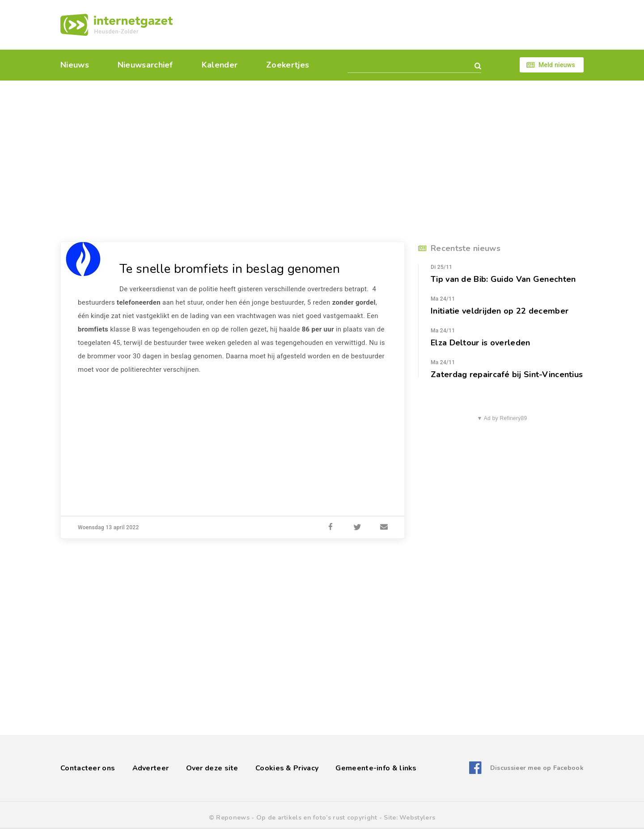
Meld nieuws (557, 65)
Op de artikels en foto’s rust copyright (317, 818)
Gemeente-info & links (376, 768)
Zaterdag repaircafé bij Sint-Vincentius (507, 374)
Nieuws (75, 65)
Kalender (220, 65)
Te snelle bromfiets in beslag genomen (230, 269)
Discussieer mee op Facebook (537, 768)
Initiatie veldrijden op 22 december (500, 311)
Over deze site (212, 768)
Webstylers (417, 818)
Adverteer (151, 768)
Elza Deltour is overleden (481, 343)
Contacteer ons (88, 768)
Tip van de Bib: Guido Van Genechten (503, 279)
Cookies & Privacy (287, 768)
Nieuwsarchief (145, 65)
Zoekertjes (288, 65)
